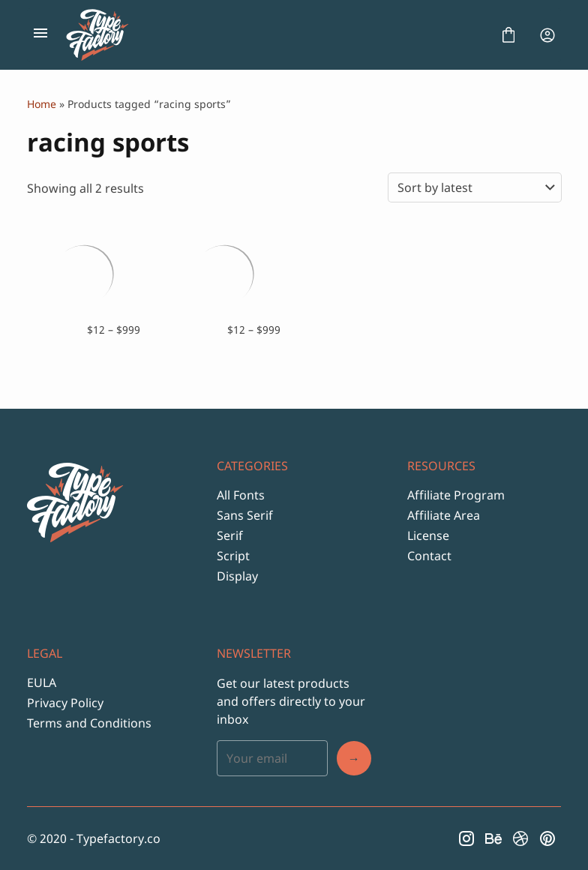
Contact (429, 556)
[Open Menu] (40, 35)
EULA (42, 682)
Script (233, 556)
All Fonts (241, 495)
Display (237, 576)
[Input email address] (272, 758)
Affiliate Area (444, 515)
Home (42, 104)
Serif (230, 535)
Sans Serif (245, 515)
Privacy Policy (65, 703)
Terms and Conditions (89, 723)
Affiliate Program (456, 495)
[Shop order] (475, 187)
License (428, 535)
